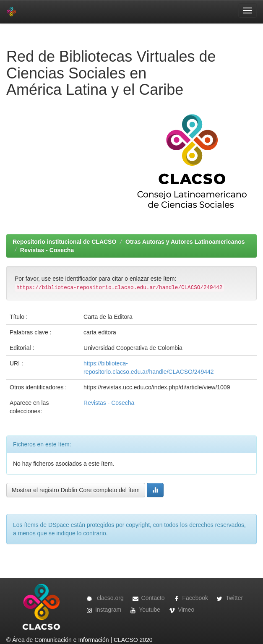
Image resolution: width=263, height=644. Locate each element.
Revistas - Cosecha (47, 250)
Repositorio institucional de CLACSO (64, 242)
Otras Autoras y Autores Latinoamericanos (185, 242)
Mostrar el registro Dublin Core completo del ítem (76, 490)
